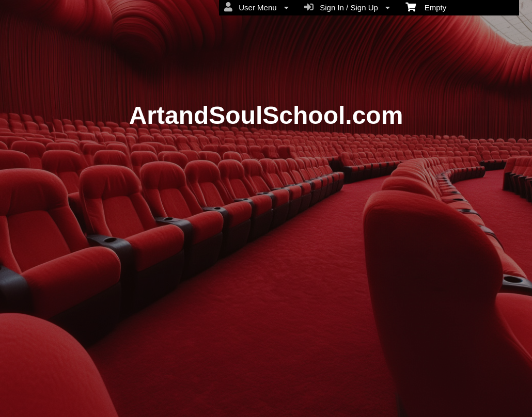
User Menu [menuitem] (256, 7)
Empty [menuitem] (426, 7)
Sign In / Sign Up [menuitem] (347, 7)
